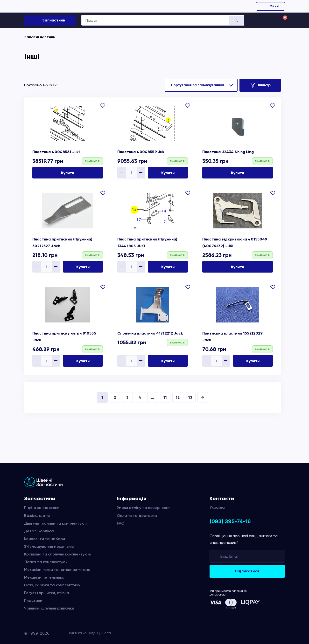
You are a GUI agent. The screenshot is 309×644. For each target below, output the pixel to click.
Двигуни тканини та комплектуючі (56, 523)
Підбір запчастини (42, 508)
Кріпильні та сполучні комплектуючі (57, 554)
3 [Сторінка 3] (127, 397)
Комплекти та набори (45, 539)
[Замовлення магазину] (201, 85)
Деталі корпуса (39, 531)
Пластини (33, 600)
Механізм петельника (44, 577)
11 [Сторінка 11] (165, 397)
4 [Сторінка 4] (140, 397)
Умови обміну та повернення (144, 508)
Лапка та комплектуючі (46, 562)
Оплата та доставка (137, 516)
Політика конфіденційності (89, 633)
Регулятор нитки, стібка (47, 593)
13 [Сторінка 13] (190, 397)
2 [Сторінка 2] (115, 397)
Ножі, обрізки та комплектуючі (53, 585)
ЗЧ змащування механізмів (49, 546)
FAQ (121, 523)
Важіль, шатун (38, 516)
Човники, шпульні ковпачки (49, 608)
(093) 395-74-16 (230, 521)
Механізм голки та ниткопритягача (57, 570)
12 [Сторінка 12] (178, 397)
